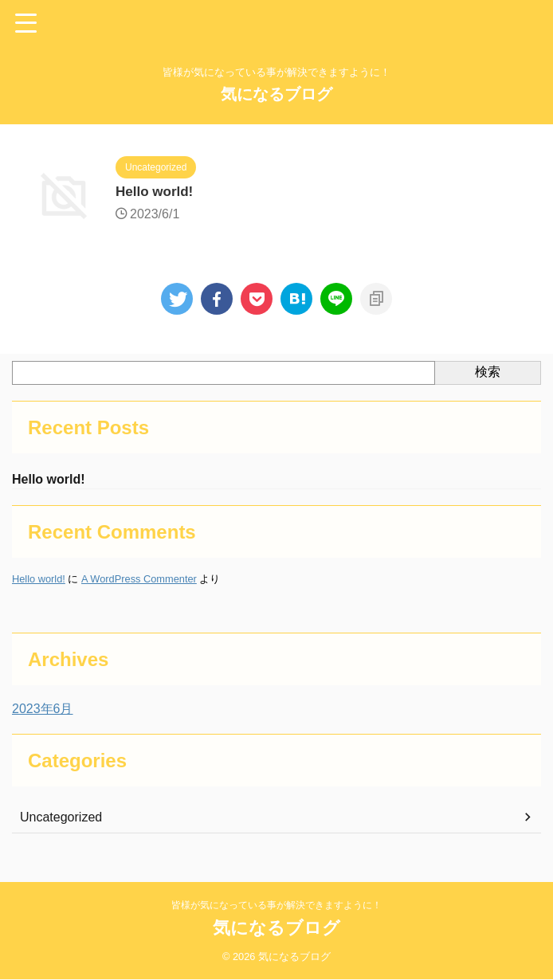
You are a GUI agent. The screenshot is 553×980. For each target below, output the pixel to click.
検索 (488, 372)
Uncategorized (61, 819)
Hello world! (157, 193)
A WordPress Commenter (139, 580)
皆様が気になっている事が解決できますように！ (276, 906)
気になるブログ (276, 94)
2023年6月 (43, 710)
